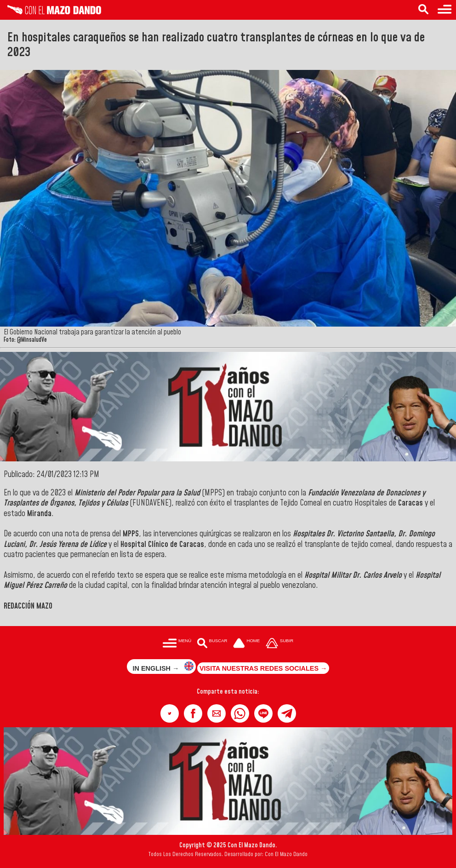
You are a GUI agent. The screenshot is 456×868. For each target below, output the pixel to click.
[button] (170, 713)
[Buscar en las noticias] (423, 10)
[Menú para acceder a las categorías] (445, 10)
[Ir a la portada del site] (246, 644)
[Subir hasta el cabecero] (279, 644)
